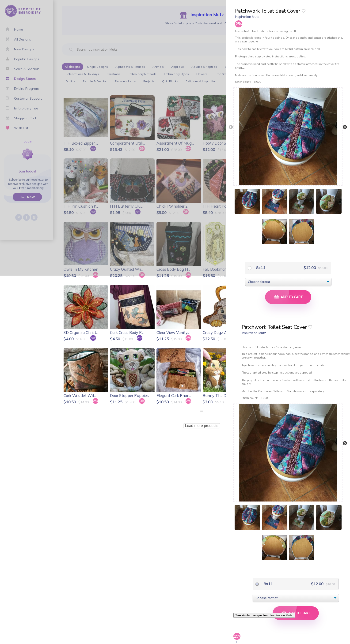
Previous (231, 127)
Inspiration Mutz (247, 17)
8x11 (260, 268)
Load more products (202, 426)
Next (345, 127)
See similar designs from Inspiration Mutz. (264, 615)
